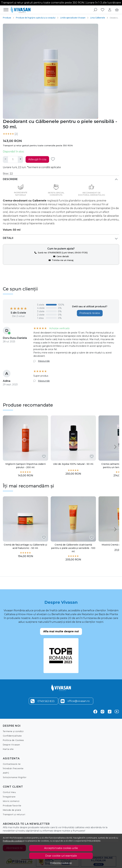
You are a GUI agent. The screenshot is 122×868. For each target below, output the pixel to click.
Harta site (8, 749)
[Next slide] (115, 447)
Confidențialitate (12, 736)
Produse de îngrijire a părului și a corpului (36, 18)
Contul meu (9, 792)
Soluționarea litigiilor (15, 777)
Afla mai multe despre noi (61, 631)
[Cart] (117, 10)
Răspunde (44, 361)
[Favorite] (103, 10)
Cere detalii (63, 256)
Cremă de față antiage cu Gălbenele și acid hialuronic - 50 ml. (25, 546)
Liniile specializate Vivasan (73, 18)
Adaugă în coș (37, 159)
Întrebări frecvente (13, 768)
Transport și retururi (14, 814)
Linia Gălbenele (98, 18)
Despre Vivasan (11, 745)
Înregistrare (9, 797)
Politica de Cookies (13, 740)
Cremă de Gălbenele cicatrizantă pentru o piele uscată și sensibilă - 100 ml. (73, 548)
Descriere (10, 179)
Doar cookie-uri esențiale (61, 856)
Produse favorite (12, 805)
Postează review (90, 313)
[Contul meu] (110, 10)
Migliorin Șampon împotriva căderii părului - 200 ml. (25, 465)
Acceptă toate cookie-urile (61, 848)
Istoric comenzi (11, 801)
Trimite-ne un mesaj (63, 260)
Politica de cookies (13, 841)
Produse (7, 18)
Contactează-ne (12, 764)
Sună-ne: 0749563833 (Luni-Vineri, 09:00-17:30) (63, 252)
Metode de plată (12, 810)
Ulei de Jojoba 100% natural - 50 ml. (73, 464)
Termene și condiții (13, 731)
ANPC (6, 773)
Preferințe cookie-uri (61, 863)
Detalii (8, 238)
